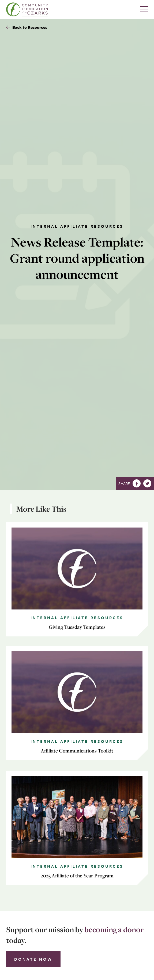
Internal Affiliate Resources (77, 226)
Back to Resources (27, 27)
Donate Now (33, 959)
